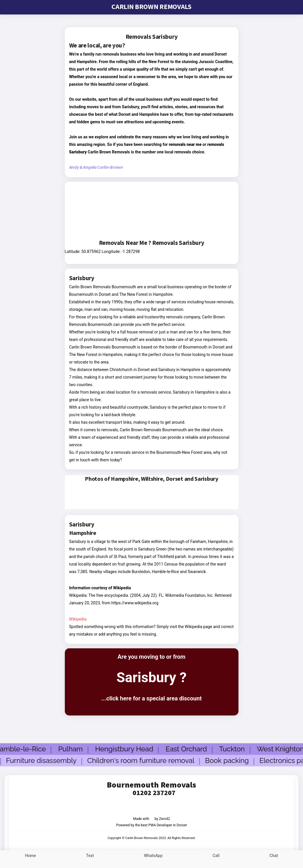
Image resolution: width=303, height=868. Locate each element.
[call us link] (216, 859)
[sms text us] (90, 859)
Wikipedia (78, 619)
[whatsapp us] (153, 859)
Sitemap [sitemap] (169, 854)
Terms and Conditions (145, 854)
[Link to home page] (31, 859)
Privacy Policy (117, 854)
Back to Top (187, 854)
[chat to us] (274, 859)
